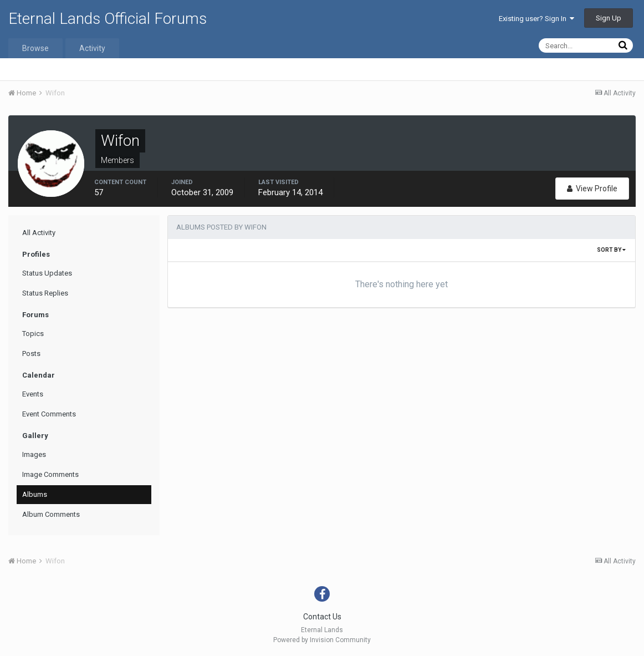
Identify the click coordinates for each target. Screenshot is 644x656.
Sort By (611, 250)
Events (33, 394)
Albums (35, 494)
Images (34, 454)
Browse (35, 48)
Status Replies (45, 293)
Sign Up (609, 18)
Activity (92, 48)
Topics (33, 334)
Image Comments (50, 474)
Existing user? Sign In (536, 19)
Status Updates (47, 273)
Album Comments (51, 514)
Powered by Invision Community (322, 640)
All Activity (39, 233)
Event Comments (49, 414)
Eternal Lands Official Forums (108, 19)
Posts (31, 354)
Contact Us (322, 617)
